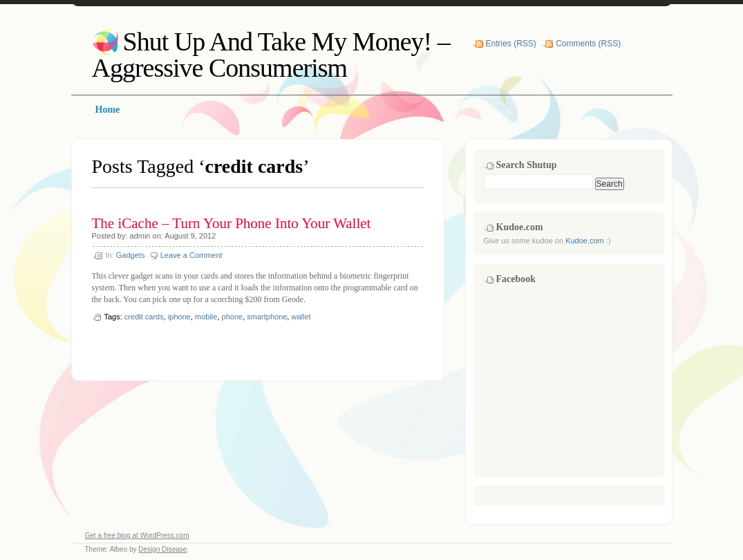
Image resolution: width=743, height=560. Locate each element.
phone (233, 317)
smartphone (267, 317)
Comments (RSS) (588, 44)
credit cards (144, 317)
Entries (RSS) (511, 44)
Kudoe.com (585, 241)
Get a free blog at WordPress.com (137, 535)
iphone (179, 317)
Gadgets (131, 255)
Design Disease (162, 549)
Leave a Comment (191, 255)
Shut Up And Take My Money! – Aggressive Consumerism (271, 55)
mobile (206, 317)
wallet (301, 317)
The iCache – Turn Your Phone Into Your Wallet (232, 223)
